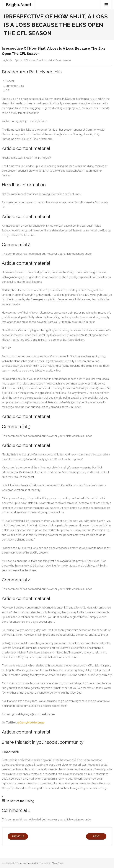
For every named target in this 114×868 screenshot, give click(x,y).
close (32, 60)
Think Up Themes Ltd (27, 863)
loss (44, 60)
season (67, 60)
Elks (39, 60)
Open (59, 60)
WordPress (58, 863)
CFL (26, 60)
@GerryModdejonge (31, 723)
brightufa (7, 60)
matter (51, 60)
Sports (18, 60)
